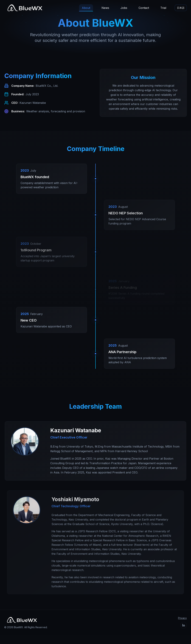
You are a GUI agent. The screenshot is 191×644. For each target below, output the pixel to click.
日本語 (181, 8)
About (86, 9)
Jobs (124, 8)
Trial (163, 8)
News (105, 8)
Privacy (182, 618)
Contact (144, 8)
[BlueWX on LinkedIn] (184, 625)
